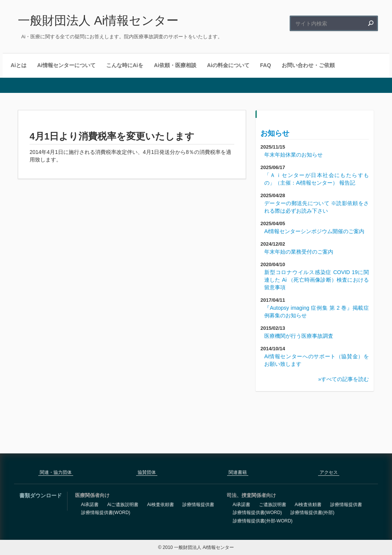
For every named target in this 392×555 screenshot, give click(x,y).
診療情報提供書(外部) (312, 513)
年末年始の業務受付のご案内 (299, 252)
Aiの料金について (228, 65)
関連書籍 (238, 472)
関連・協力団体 (56, 472)
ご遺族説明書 (273, 505)
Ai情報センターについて (66, 65)
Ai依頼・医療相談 (175, 65)
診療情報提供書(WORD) (106, 513)
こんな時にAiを (125, 65)
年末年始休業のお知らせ (293, 155)
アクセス (329, 472)
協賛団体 (147, 472)
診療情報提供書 (198, 505)
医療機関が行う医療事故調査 (299, 336)
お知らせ (275, 133)
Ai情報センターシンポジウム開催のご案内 (314, 231)
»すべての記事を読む (343, 379)
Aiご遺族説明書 (123, 505)
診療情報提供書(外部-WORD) (263, 521)
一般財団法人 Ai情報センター (98, 20)
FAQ (266, 65)
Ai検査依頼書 (161, 505)
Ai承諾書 (90, 505)
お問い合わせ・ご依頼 (308, 65)
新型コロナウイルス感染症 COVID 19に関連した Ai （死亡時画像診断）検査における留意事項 (317, 280)
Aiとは (19, 65)
